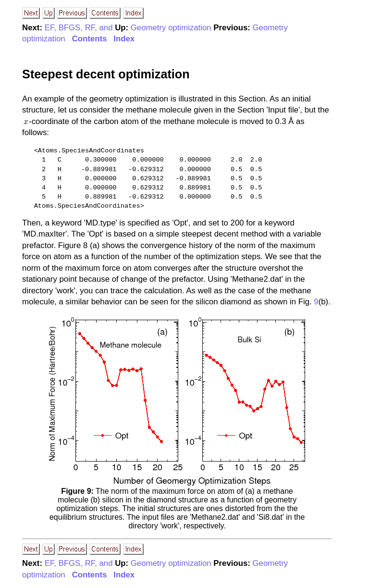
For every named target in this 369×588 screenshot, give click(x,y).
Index (124, 39)
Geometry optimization (171, 28)
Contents (90, 39)
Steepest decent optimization (106, 74)
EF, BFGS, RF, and (79, 28)
